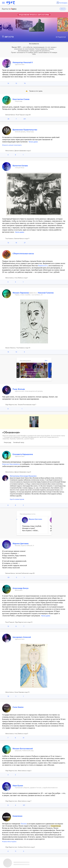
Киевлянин (17, 816)
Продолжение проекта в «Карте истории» (34, 15)
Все (46, 361)
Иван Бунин (18, 786)
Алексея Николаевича (11, 464)
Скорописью (56, 826)
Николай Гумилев (46, 293)
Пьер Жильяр (19, 389)
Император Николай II (23, 62)
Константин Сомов (21, 99)
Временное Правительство (25, 130)
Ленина (24, 824)
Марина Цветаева (35, 519)
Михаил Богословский (23, 749)
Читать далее (33, 142)
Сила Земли (18, 707)
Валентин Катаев (20, 166)
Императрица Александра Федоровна (23, 476)
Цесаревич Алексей (22, 637)
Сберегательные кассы (23, 254)
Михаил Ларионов (21, 293)
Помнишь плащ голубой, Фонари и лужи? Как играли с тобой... (32, 528)
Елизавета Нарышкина (23, 454)
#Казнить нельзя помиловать (12, 145)
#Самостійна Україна (9, 842)
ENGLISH (63, 9)
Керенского (43, 266)
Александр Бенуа (20, 588)
